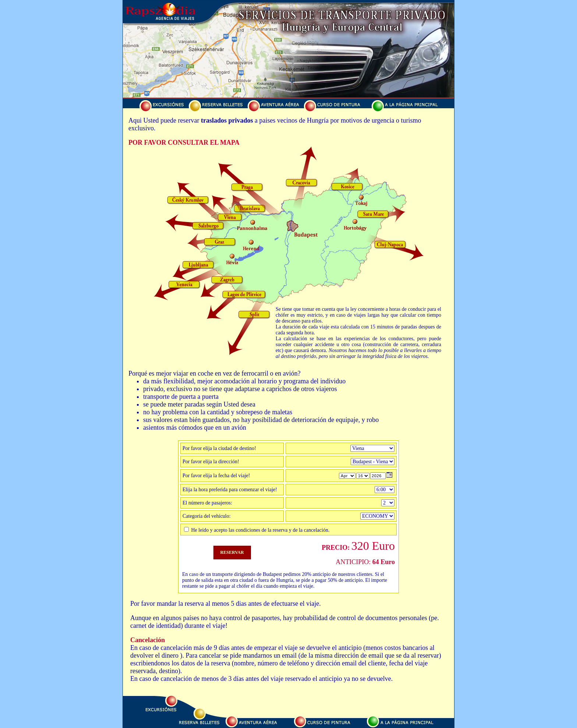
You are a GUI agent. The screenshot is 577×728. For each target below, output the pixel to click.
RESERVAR (232, 552)
